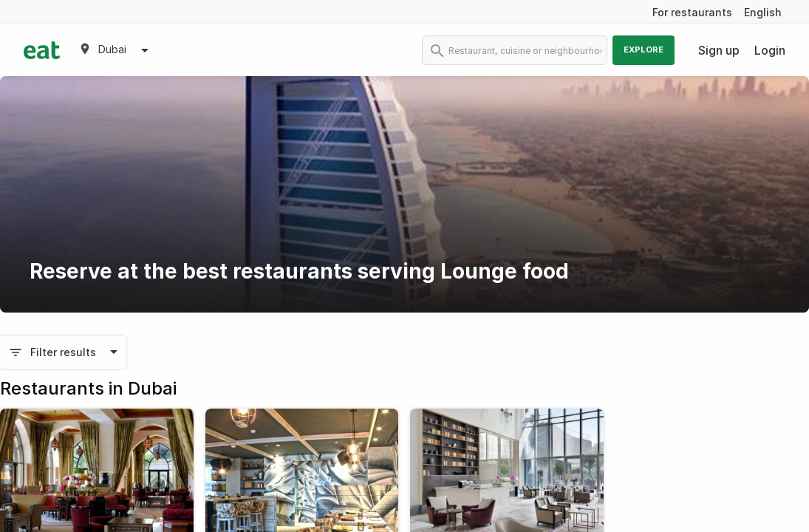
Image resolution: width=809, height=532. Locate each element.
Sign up (719, 50)
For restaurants (692, 12)
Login (770, 50)
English (763, 12)
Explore (644, 50)
